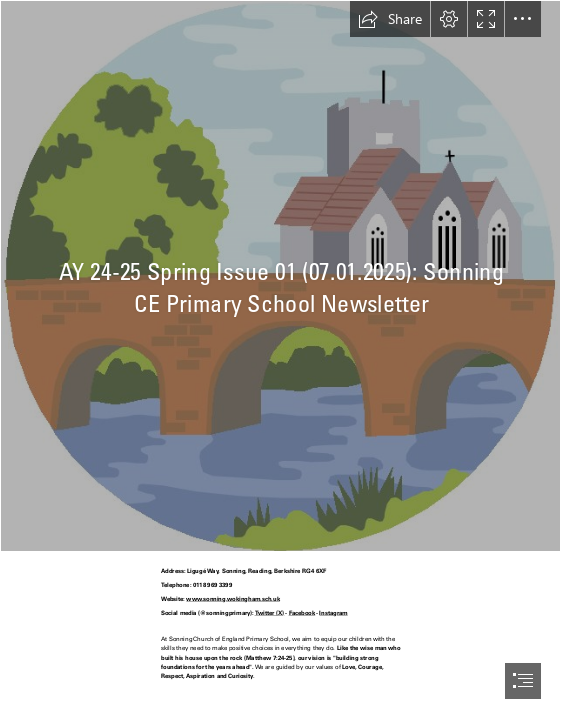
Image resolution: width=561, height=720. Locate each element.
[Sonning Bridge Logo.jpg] (280, 276)
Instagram (334, 612)
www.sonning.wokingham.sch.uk (234, 598)
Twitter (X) (270, 612)
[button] (390, 19)
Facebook (302, 612)
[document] (280, 360)
